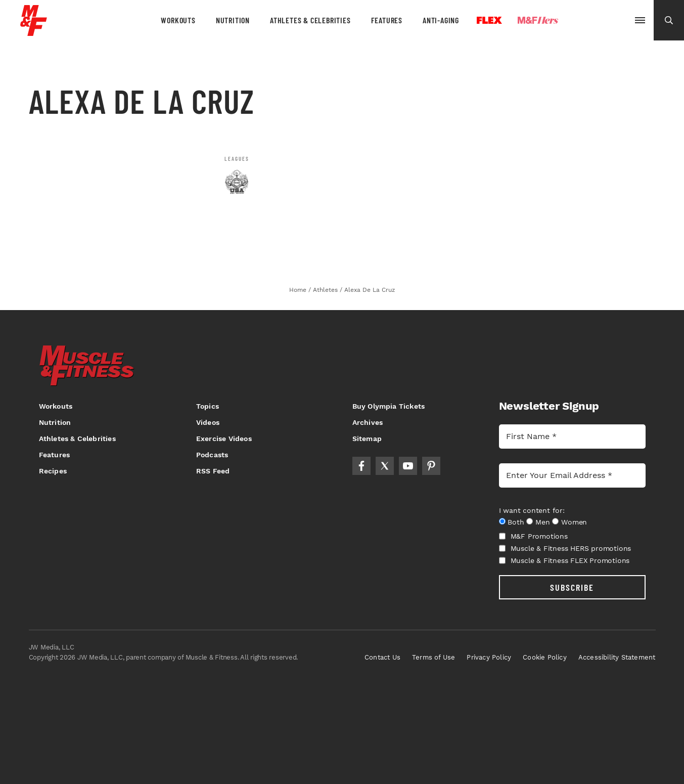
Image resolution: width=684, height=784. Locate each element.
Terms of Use (434, 657)
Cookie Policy (545, 657)
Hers (538, 20)
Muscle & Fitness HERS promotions (565, 548)
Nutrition (233, 20)
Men (542, 522)
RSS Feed (213, 471)
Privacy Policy (489, 657)
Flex (489, 20)
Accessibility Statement (617, 657)
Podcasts (212, 455)
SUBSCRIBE (572, 587)
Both (516, 522)
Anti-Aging (441, 20)
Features (387, 20)
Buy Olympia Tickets (389, 406)
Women (574, 522)
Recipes (53, 471)
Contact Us (382, 657)
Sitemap (367, 439)
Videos (208, 422)
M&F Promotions (533, 536)
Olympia (596, 21)
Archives (368, 422)
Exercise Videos (224, 439)
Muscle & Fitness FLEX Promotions (564, 560)
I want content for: (532, 510)
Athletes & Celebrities (310, 20)
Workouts (178, 20)
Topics (208, 406)
